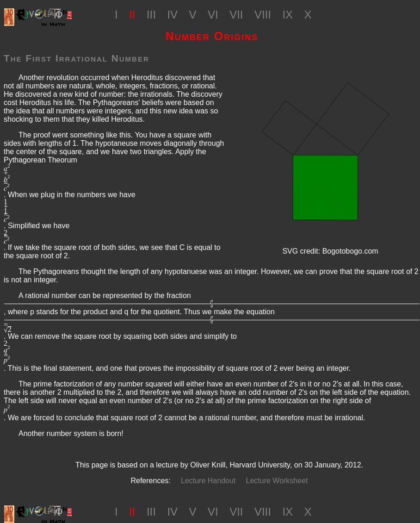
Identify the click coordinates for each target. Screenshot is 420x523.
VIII (263, 15)
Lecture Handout (208, 481)
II (132, 15)
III (151, 15)
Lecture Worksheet (277, 481)
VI (213, 15)
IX (287, 15)
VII (236, 15)
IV (172, 15)
